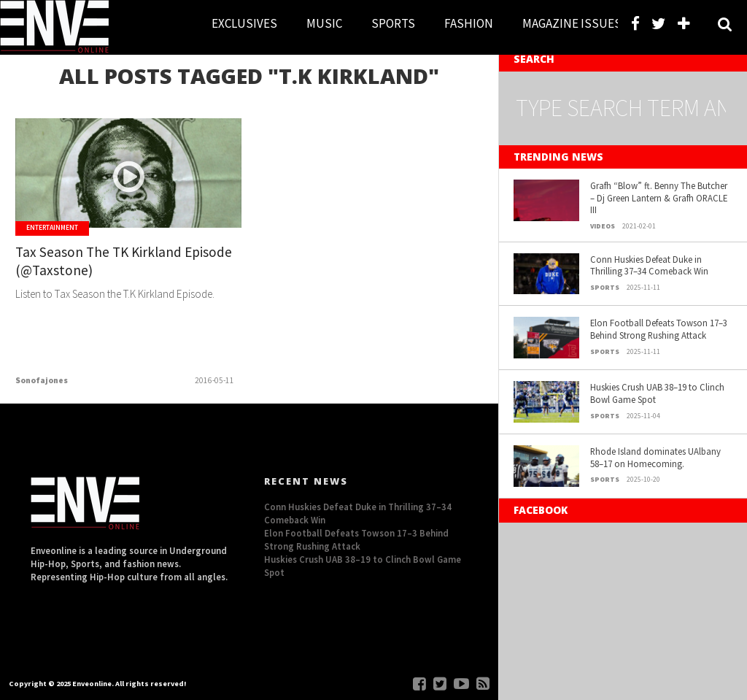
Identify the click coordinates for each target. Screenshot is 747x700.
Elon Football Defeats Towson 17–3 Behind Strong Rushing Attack (659, 329)
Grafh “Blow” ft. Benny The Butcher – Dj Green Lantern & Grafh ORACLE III (659, 197)
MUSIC (324, 23)
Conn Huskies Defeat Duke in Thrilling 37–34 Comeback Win (649, 265)
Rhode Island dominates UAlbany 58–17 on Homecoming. (655, 457)
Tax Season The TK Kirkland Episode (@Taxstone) (124, 261)
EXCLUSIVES (244, 23)
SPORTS (393, 23)
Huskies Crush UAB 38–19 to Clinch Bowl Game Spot (657, 393)
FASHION (469, 23)
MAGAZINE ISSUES (572, 23)
